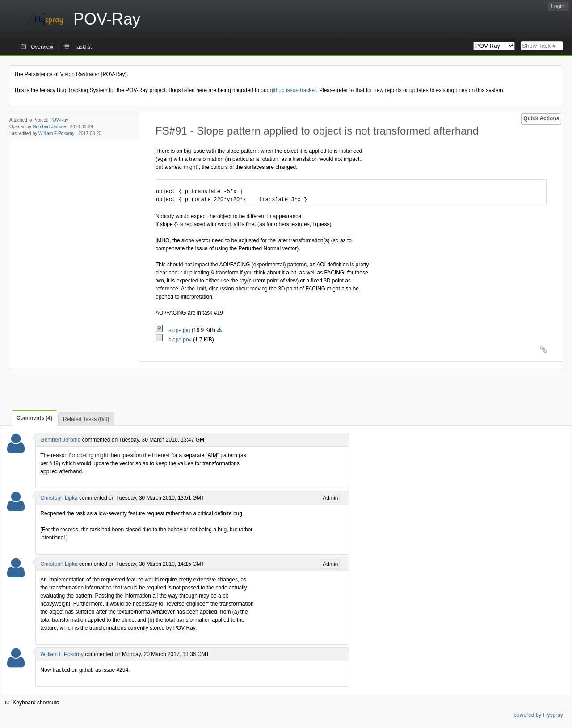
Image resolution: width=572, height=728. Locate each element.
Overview (42, 47)
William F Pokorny (57, 133)
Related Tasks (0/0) (86, 419)
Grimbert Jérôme (49, 127)
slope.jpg (174, 330)
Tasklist (83, 47)
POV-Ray (59, 120)
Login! (558, 6)
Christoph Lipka (59, 498)
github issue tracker (293, 90)
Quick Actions (541, 118)
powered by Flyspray (538, 715)
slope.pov (174, 340)
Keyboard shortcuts (32, 703)
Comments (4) (34, 418)
